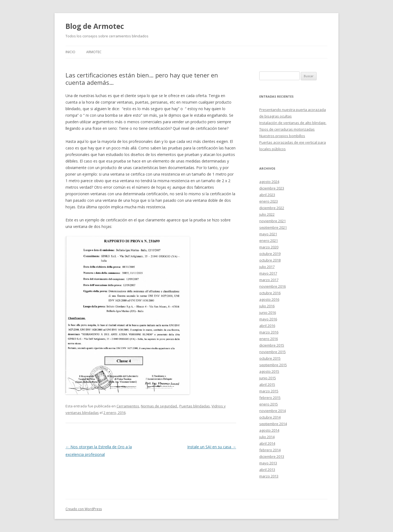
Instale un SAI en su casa (212, 447)
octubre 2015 (270, 358)
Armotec (94, 52)
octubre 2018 (270, 260)
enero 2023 (269, 201)
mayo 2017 (268, 273)
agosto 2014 (269, 430)
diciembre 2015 (272, 345)
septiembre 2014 (273, 424)
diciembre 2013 (272, 456)
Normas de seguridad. (159, 406)
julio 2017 (267, 267)
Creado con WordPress (84, 509)
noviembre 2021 (273, 221)
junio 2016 (268, 312)
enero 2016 (269, 339)
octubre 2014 (270, 417)
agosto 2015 (269, 371)
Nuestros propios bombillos (282, 136)
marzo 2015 (269, 391)
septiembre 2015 (273, 365)
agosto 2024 (269, 182)
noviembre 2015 (273, 352)
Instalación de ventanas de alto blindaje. (293, 123)
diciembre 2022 (272, 208)
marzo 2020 (269, 247)
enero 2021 (269, 241)
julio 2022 (267, 214)
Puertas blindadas (195, 406)
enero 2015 (269, 404)
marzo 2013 (269, 476)
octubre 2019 (270, 254)
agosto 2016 (269, 299)
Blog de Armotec (95, 26)
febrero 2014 (270, 450)
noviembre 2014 (273, 411)
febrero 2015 (270, 398)
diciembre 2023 (272, 188)
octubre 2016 (270, 293)
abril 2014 (267, 443)
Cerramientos (128, 406)
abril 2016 (267, 326)
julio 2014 (267, 437)
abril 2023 (267, 195)
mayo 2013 (268, 463)
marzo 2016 (269, 332)
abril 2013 (267, 470)
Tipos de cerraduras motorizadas (287, 129)
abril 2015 (267, 384)
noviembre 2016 (273, 286)
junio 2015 (268, 378)
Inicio (70, 52)
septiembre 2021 (273, 227)
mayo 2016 (268, 319)
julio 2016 (267, 306)
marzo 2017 (269, 280)
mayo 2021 (268, 234)
